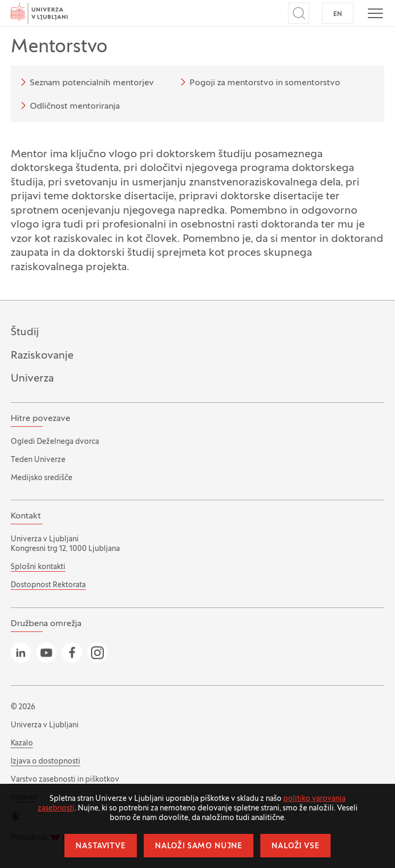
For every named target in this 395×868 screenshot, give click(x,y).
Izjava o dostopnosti (46, 762)
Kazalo (22, 744)
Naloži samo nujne (199, 846)
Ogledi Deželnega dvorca (55, 442)
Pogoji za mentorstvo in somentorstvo (258, 82)
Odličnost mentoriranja (68, 106)
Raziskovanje (42, 356)
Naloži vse (295, 846)
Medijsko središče (42, 478)
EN (338, 14)
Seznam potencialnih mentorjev (85, 82)
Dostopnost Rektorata (48, 585)
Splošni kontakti (38, 567)
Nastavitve (100, 846)
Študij (25, 332)
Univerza (32, 379)
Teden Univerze (38, 460)
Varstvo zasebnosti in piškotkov (65, 780)
